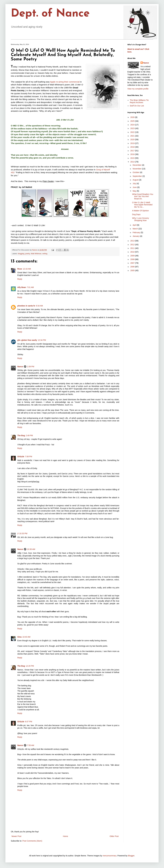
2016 (133, 154)
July (135, 183)
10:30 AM (31, 549)
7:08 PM (29, 457)
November (137, 169)
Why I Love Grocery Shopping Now (141, 219)
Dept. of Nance (50, 14)
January (136, 236)
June (135, 187)
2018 (133, 147)
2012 (133, 245)
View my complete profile (138, 89)
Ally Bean (22, 287)
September (137, 176)
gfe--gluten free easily (27, 340)
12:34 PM (42, 340)
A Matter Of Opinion (140, 211)
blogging (21, 254)
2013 (133, 241)
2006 (133, 267)
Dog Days (136, 214)
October (136, 172)
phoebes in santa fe (26, 306)
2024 (133, 125)
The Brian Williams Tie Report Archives (139, 101)
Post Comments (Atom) (32, 841)
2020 (133, 140)
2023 (133, 128)
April (135, 225)
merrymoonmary (110, 856)
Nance (20, 367)
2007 (133, 263)
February (137, 232)
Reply (20, 279)
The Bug (21, 435)
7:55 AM (31, 745)
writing (45, 254)
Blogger (131, 856)
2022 (133, 132)
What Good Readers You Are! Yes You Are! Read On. (143, 197)
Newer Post (16, 836)
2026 (133, 117)
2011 (133, 248)
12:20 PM (30, 666)
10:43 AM (26, 637)
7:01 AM (30, 287)
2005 (133, 270)
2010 (133, 252)
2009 (133, 256)
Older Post (114, 836)
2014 (133, 162)
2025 (133, 121)
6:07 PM (29, 722)
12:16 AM (27, 269)
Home (65, 836)
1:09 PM (31, 367)
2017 (133, 151)
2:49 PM (29, 435)
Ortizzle (21, 457)
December (137, 165)
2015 (133, 158)
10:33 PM (23, 533)
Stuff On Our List (137, 106)
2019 (133, 143)
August (136, 180)
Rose (20, 269)
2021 (133, 136)
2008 (133, 259)
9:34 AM (39, 306)
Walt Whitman (36, 254)
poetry (28, 254)
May (135, 191)
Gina (19, 637)
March (135, 229)
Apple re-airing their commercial (65, 82)
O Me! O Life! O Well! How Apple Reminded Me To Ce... (142, 205)
